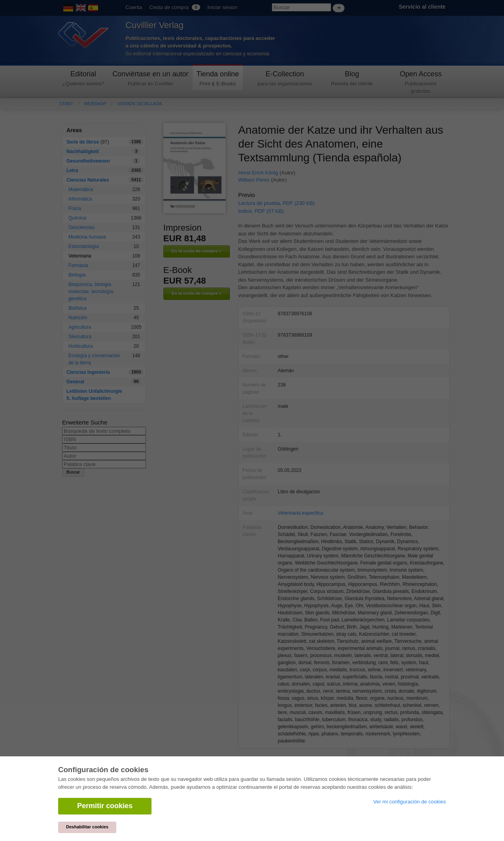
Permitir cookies (105, 806)
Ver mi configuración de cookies (409, 802)
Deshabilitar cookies (87, 827)
